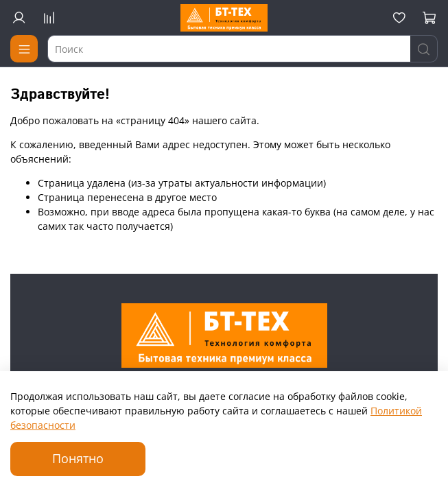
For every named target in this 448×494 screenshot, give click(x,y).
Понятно (78, 458)
